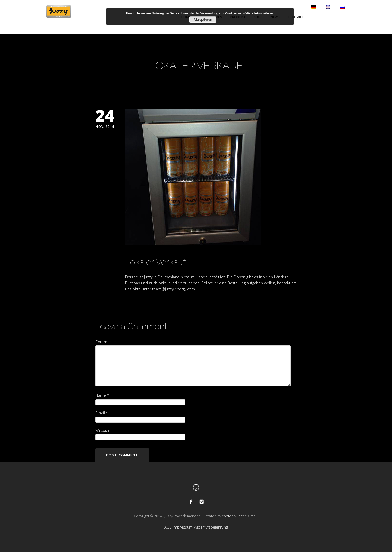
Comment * (106, 342)
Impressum (183, 527)
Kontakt (295, 17)
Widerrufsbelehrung (211, 527)
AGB (168, 527)
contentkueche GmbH (240, 516)
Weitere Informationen (258, 13)
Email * (102, 413)
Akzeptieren (203, 20)
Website (102, 430)
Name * (102, 395)
